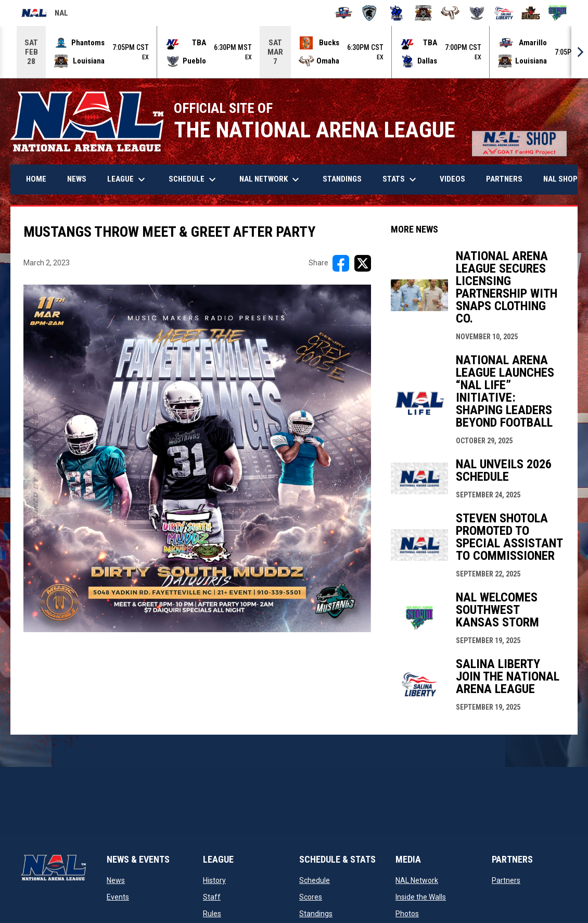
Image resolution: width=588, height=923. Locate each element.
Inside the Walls (421, 897)
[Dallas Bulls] (396, 13)
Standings (316, 914)
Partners (506, 880)
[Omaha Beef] (450, 13)
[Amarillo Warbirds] (343, 13)
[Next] (580, 52)
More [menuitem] (560, 180)
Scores (311, 897)
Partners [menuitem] (504, 179)
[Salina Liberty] (504, 13)
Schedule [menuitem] (194, 180)
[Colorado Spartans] (370, 13)
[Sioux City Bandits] (531, 13)
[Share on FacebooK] (341, 263)
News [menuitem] (77, 179)
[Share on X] (363, 263)
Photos (407, 914)
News (116, 880)
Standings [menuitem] (342, 179)
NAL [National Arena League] (44, 15)
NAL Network (417, 880)
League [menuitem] (127, 180)
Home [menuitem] (36, 179)
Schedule (315, 880)
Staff (212, 897)
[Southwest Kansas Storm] (558, 13)
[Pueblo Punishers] (477, 13)
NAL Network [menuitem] (274, 180)
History (214, 880)
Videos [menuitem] (452, 179)
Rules (212, 914)
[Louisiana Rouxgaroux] (423, 13)
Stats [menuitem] (401, 180)
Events (118, 897)
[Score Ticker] (294, 52)
